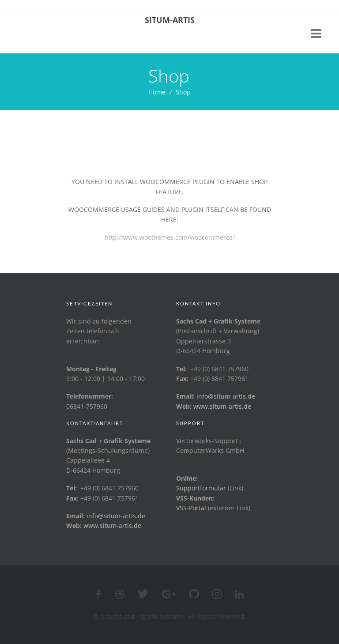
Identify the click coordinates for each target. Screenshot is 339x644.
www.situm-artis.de (222, 406)
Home (157, 92)
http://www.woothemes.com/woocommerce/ (170, 237)
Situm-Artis (170, 20)
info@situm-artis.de (226, 396)
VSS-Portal (191, 508)
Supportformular (201, 488)
